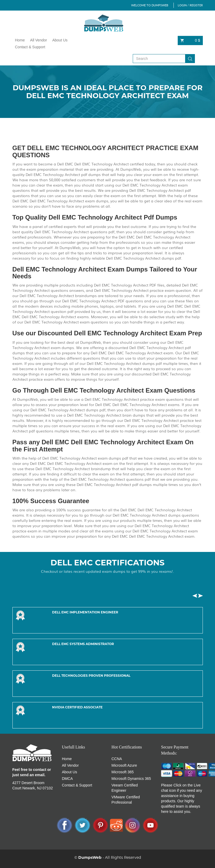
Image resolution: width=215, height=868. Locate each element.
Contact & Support (30, 47)
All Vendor (39, 40)
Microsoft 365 (123, 772)
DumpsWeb (90, 857)
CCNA (117, 759)
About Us (60, 40)
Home (20, 40)
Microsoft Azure (124, 765)
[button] (195, 596)
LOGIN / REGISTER (190, 5)
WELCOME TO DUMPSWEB (150, 5)
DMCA (67, 779)
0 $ (190, 40)
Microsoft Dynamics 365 (131, 779)
